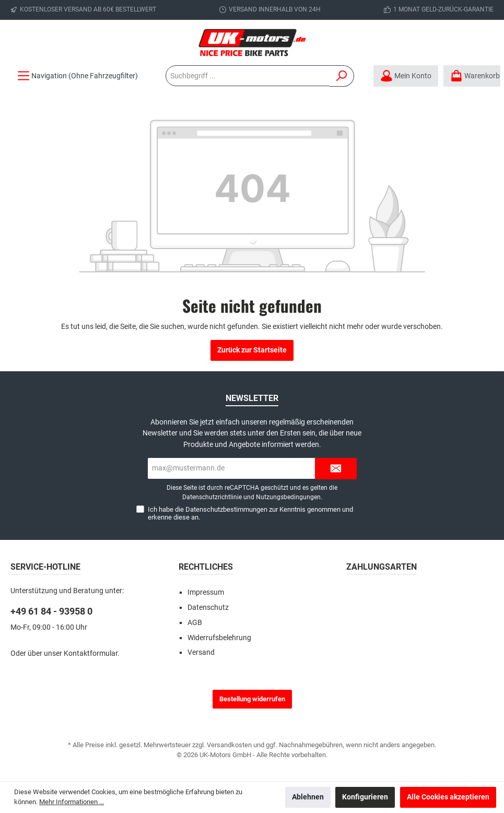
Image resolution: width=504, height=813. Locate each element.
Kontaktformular (91, 653)
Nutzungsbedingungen (288, 497)
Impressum (206, 592)
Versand (201, 652)
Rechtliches (206, 567)
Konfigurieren (365, 797)
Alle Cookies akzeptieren (448, 797)
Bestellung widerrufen (252, 699)
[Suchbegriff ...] (248, 76)
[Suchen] (342, 76)
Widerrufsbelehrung (219, 638)
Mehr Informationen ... (72, 802)
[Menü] (78, 76)
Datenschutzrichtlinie (212, 497)
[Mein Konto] (406, 76)
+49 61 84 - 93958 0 (51, 611)
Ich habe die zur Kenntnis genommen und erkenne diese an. (250, 513)
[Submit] (336, 469)
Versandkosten (229, 745)
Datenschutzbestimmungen (226, 509)
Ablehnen (308, 797)
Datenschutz (208, 608)
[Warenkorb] (472, 76)
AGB (195, 623)
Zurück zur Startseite (252, 350)
